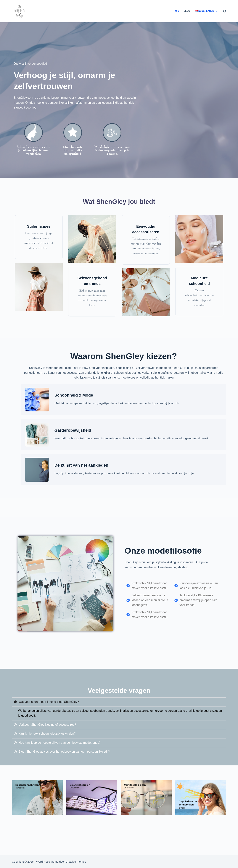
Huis (176, 11)
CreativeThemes (76, 862)
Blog (187, 11)
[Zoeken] (225, 11)
